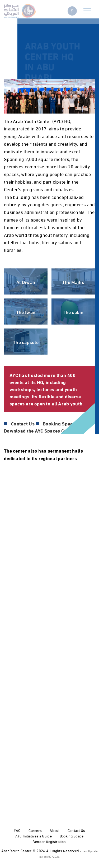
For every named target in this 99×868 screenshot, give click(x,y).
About (55, 830)
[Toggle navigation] (87, 10)
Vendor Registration (49, 841)
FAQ (17, 830)
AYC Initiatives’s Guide (33, 836)
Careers (35, 830)
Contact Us (76, 830)
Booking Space (72, 836)
